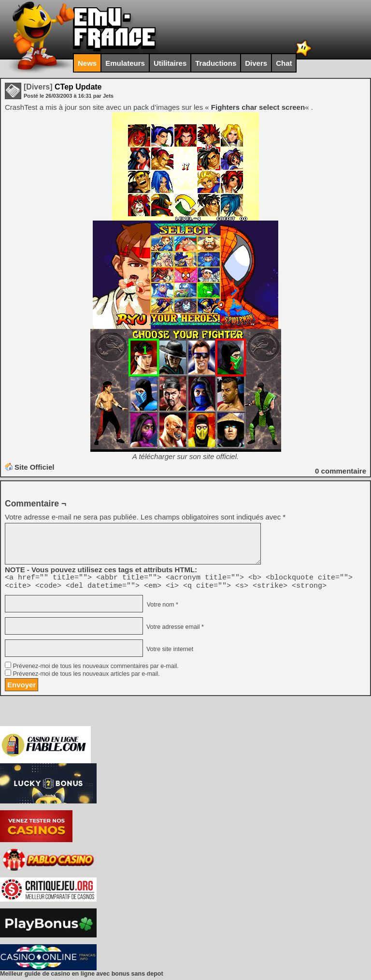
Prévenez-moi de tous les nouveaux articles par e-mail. (86, 677)
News (87, 63)
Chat (284, 63)
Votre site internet (169, 652)
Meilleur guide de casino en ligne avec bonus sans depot (82, 977)
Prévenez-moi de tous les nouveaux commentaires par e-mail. (95, 669)
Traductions (216, 63)
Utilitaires (170, 63)
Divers (256, 63)
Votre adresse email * (174, 630)
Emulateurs (125, 63)
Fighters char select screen (258, 107)
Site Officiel (35, 467)
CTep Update (63, 87)
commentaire (341, 471)
